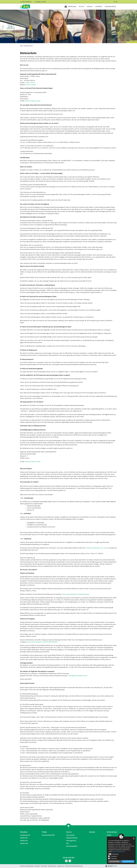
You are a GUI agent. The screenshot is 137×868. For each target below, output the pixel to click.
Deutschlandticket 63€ (48, 835)
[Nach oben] (68, 826)
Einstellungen (113, 854)
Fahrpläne (72, 7)
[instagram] (116, 2)
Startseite (66, 7)
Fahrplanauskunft (25, 835)
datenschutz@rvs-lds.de (33, 101)
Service (90, 7)
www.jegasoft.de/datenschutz (78, 676)
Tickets (81, 7)
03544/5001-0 (27, 2)
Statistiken (113, 856)
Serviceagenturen (71, 841)
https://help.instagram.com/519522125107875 (42, 642)
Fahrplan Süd (24, 841)
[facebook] (114, 2)
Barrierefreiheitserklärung (74, 866)
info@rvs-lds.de (41, 2)
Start (22, 46)
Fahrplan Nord (24, 843)
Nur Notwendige (115, 861)
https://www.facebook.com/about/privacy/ (76, 594)
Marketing (112, 858)
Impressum (61, 866)
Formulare (44, 866)
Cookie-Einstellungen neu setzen (97, 548)
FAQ (67, 843)
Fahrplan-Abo (24, 838)
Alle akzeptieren (128, 861)
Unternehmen (110, 7)
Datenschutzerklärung (119, 852)
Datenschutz (29, 46)
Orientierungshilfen (72, 846)
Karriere (99, 7)
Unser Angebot (70, 835)
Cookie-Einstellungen (27, 866)
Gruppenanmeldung (72, 838)
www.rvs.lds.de (31, 85)
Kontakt (109, 835)
